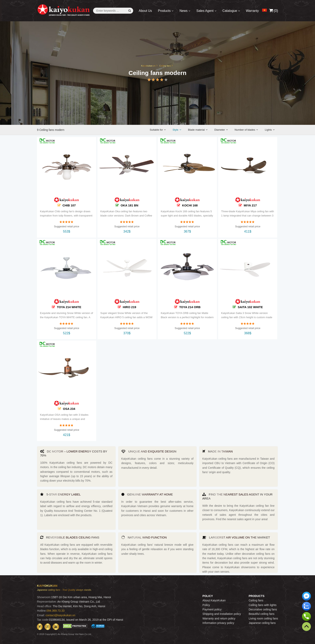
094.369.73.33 (55, 611)
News (183, 11)
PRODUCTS (257, 596)
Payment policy (212, 609)
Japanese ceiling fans (262, 623)
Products (164, 11)
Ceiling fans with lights (263, 605)
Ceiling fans (256, 600)
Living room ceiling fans (263, 618)
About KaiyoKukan (214, 600)
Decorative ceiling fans (263, 609)
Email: (41, 615)
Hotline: (42, 611)
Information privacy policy (218, 623)
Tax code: (43, 620)
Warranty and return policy (219, 618)
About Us (145, 11)
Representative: (47, 602)
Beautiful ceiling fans (262, 614)
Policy (206, 605)
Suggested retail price (67, 229)
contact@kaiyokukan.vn (60, 615)
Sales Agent (205, 11)
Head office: (44, 606)
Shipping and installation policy (222, 614)
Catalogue (230, 11)
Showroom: (44, 597)
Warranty (252, 11)
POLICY (208, 596)
